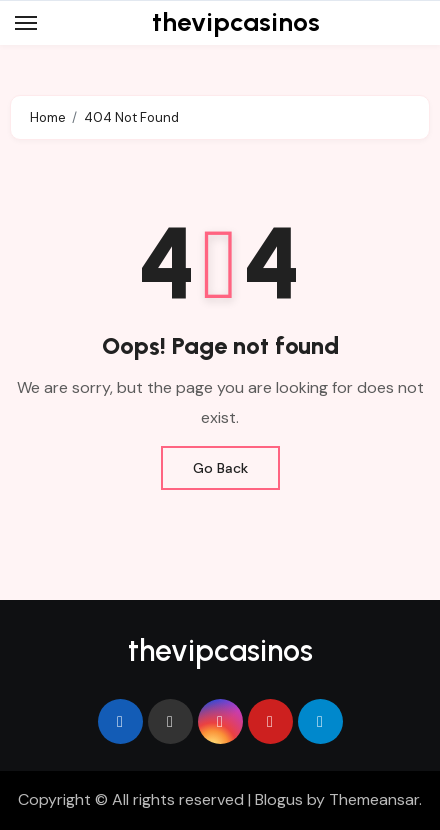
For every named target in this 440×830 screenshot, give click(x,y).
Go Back (220, 468)
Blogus (279, 799)
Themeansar (374, 799)
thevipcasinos (236, 22)
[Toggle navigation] (26, 23)
